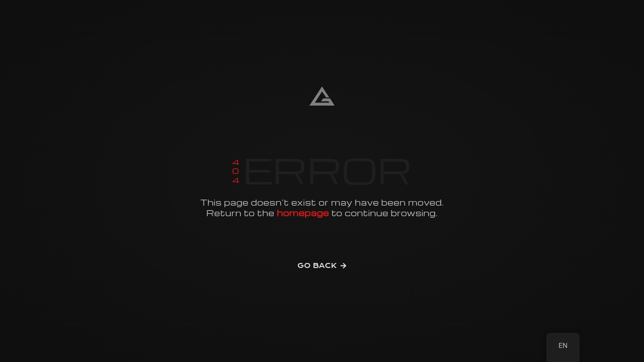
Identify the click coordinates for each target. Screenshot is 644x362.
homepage (303, 213)
